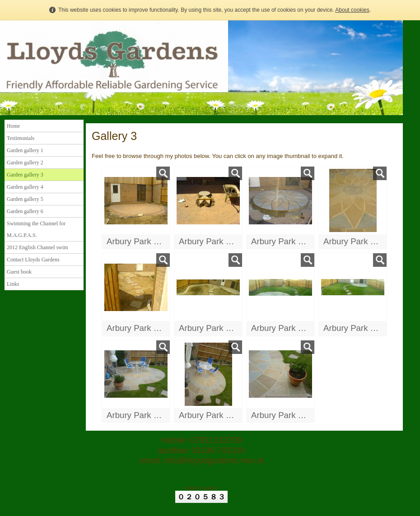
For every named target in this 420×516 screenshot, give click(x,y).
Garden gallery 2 (25, 163)
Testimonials (21, 138)
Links (13, 284)
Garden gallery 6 (25, 211)
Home (13, 126)
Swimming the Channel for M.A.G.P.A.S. (36, 229)
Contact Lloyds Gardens (33, 260)
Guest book (19, 272)
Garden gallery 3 (25, 175)
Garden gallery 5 (25, 199)
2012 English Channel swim (37, 247)
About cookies (352, 10)
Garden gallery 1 (25, 150)
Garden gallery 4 (25, 187)
